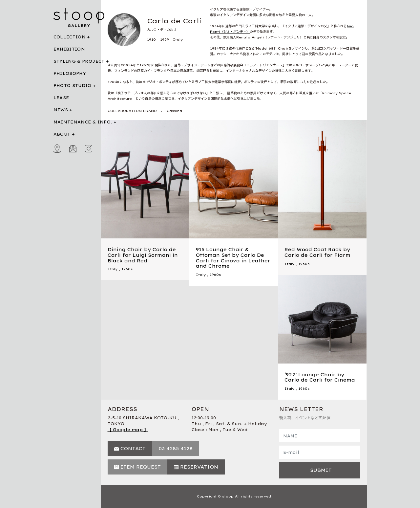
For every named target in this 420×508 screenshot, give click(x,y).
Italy (113, 269)
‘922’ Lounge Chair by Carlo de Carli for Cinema (320, 377)
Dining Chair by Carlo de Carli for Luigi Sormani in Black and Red (143, 255)
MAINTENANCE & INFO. (83, 122)
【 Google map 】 (128, 430)
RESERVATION (199, 467)
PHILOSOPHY (70, 73)
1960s (127, 269)
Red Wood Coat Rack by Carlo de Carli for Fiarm (317, 252)
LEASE (61, 98)
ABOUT (62, 134)
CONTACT (133, 449)
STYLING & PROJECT (79, 61)
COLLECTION (70, 37)
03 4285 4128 (176, 449)
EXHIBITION (69, 49)
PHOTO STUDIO (73, 86)
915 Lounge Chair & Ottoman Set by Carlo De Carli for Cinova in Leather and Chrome (233, 258)
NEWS (61, 110)
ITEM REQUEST (141, 467)
